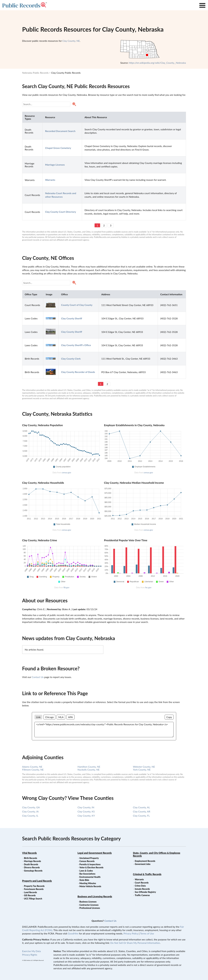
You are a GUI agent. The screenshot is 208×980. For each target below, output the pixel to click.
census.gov (66, 473)
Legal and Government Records (95, 853)
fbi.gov (66, 587)
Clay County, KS (86, 811)
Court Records (142, 883)
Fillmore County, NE (33, 770)
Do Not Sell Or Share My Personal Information (135, 943)
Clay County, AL (141, 807)
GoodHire (73, 933)
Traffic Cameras (142, 895)
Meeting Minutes (88, 883)
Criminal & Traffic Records (147, 874)
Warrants (139, 879)
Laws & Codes (86, 871)
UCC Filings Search (33, 899)
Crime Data (140, 886)
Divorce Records (32, 867)
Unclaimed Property (89, 858)
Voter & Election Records (91, 867)
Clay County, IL (30, 816)
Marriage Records (33, 861)
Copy (169, 717)
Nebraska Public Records (35, 73)
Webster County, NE (144, 767)
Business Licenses (88, 902)
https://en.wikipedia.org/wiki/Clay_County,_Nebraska (157, 63)
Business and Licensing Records (95, 896)
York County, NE (142, 770)
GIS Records (30, 895)
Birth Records (31, 858)
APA (70, 717)
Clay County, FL (141, 816)
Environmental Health (90, 877)
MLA (61, 717)
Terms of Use (147, 933)
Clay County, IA (30, 811)
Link (38, 717)
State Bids (84, 880)
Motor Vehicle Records (90, 886)
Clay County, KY (86, 816)
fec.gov (148, 587)
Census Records (87, 861)
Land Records (30, 892)
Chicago (49, 717)
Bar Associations (87, 874)
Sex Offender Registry (145, 892)
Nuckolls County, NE (89, 770)
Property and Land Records (37, 881)
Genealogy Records (33, 871)
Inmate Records (142, 889)
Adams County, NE (32, 767)
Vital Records (30, 853)
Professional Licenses (90, 908)
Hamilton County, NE (89, 767)
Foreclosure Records (34, 889)
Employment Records (145, 861)
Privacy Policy (131, 933)
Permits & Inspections (90, 864)
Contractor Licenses (89, 905)
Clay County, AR (142, 811)
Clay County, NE (71, 41)
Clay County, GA (31, 807)
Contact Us (38, 677)
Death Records (31, 864)
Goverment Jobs (143, 864)
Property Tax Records (34, 886)
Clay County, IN (86, 807)
